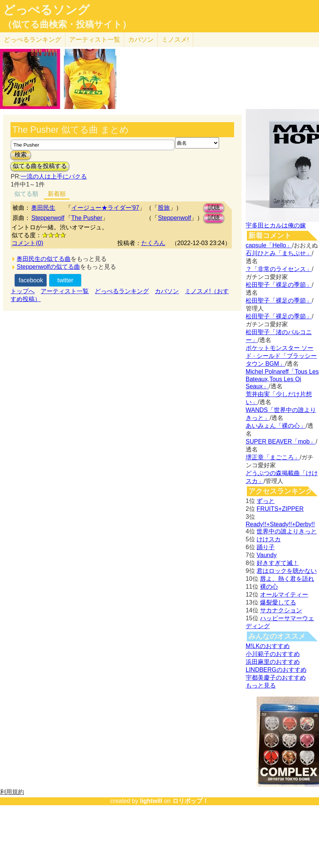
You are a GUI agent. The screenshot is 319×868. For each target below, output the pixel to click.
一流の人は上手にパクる (54, 176)
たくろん (153, 243)
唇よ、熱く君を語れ (287, 579)
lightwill (151, 801)
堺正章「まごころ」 (273, 457)
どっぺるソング (46, 10)
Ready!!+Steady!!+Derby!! (280, 524)
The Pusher (87, 218)
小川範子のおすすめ (273, 654)
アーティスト (95, 40)
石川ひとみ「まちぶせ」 (279, 253)
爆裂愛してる (278, 602)
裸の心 (269, 587)
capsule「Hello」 (269, 245)
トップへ (23, 291)
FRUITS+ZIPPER (280, 509)
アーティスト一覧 (65, 291)
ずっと (266, 501)
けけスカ (269, 539)
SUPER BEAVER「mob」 (281, 442)
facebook (31, 280)
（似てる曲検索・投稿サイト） (67, 24)
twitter (65, 280)
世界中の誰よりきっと (287, 531)
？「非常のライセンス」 (279, 269)
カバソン (141, 40)
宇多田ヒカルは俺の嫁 (276, 225)
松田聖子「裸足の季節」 (279, 285)
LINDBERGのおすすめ (276, 670)
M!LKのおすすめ (268, 646)
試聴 (214, 208)
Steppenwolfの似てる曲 (48, 267)
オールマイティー (284, 595)
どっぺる (33, 40)
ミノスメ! (175, 40)
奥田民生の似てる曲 (44, 259)
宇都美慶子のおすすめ (276, 678)
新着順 (57, 194)
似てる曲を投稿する (40, 166)
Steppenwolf (48, 218)
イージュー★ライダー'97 (105, 208)
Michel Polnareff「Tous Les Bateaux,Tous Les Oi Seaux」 (282, 379)
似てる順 (26, 194)
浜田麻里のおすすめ (273, 662)
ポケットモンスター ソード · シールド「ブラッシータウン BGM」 (281, 356)
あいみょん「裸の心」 (276, 426)
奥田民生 (43, 208)
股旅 (164, 208)
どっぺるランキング (122, 291)
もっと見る (261, 685)
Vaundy (267, 555)
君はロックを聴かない (287, 571)
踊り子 (266, 547)
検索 (21, 155)
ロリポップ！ (190, 801)
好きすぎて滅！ (278, 563)
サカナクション (281, 610)
